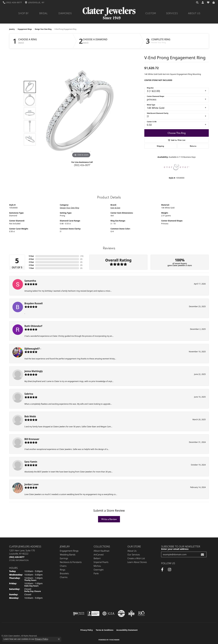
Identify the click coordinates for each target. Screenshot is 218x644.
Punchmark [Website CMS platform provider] (114, 640)
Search (21, 43)
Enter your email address (175, 549)
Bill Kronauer (32, 439)
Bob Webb (30, 416)
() (82, 256)
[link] (12, 3)
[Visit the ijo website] (79, 614)
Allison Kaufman (102, 551)
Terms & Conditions (105, 630)
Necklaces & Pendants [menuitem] (71, 562)
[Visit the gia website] (108, 614)
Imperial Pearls (101, 562)
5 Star (31, 256)
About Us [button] (194, 13)
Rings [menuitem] (63, 570)
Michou (97, 566)
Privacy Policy (87, 630)
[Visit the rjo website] (141, 614)
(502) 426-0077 (82, 165)
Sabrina (29, 394)
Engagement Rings (25, 29)
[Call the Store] (17, 557)
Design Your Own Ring (43, 29)
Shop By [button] (24, 13)
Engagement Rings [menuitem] (69, 551)
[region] (81, 113)
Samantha (30, 281)
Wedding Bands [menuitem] (68, 555)
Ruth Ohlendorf (33, 326)
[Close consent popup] (59, 639)
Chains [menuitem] (63, 566)
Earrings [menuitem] (64, 558)
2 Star (31, 265)
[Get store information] (19, 560)
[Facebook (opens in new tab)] (162, 570)
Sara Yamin (31, 462)
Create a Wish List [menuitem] (136, 558)
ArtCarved (99, 555)
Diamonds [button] (65, 13)
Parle (96, 573)
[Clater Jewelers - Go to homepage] (109, 13)
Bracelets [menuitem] (64, 573)
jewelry (12, 29)
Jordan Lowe (32, 484)
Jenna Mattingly (34, 371)
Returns (193, 146)
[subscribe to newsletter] (202, 554)
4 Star (31, 259)
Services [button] (172, 13)
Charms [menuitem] (64, 577)
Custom (151, 13)
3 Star (31, 262)
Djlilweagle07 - (33, 349)
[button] (197, 3)
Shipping (160, 146)
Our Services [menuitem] (134, 555)
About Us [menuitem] (132, 551)
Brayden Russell (34, 303)
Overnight (99, 570)
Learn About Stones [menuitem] (137, 562)
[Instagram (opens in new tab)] (170, 570)
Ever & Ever (116, 208)
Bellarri (97, 558)
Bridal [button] (44, 13)
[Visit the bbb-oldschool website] (131, 614)
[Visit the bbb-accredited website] (93, 614)
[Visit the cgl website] (121, 614)
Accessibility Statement (127, 630)
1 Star (31, 268)
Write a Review (109, 519)
